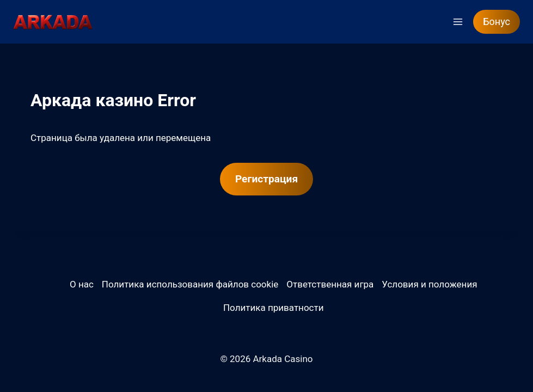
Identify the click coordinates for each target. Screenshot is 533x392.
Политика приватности (274, 308)
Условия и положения (429, 284)
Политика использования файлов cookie (190, 284)
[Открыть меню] (458, 22)
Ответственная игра (330, 284)
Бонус (497, 22)
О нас (82, 284)
